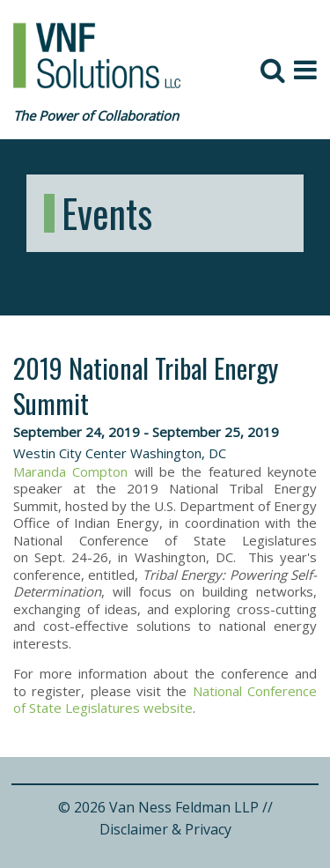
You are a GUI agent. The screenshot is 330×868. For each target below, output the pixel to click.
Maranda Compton (70, 471)
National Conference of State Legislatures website (165, 700)
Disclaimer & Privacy (165, 829)
